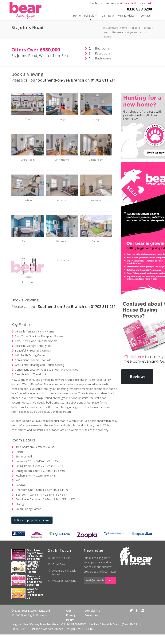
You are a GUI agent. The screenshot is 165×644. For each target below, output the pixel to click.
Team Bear (107, 16)
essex (147, 28)
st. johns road (135, 32)
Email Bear (59, 574)
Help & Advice (127, 16)
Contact (145, 16)
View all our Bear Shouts (28, 612)
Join (111, 590)
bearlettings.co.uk (138, 3)
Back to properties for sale (32, 530)
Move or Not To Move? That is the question (35, 590)
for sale (135, 28)
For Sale (90, 16)
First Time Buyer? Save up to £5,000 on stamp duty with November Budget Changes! (27, 567)
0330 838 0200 (139, 9)
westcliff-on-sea (113, 32)
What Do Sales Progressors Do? (35, 603)
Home (77, 16)
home (123, 28)
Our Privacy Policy (71, 625)
